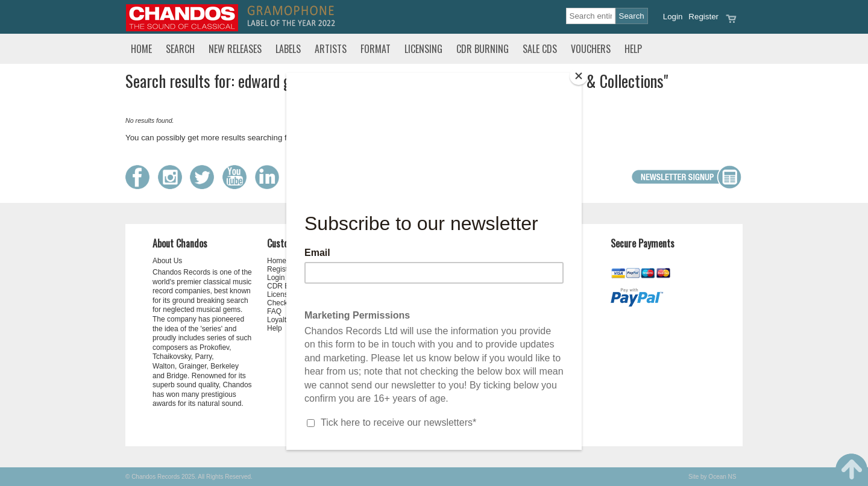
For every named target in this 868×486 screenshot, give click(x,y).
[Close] (579, 76)
